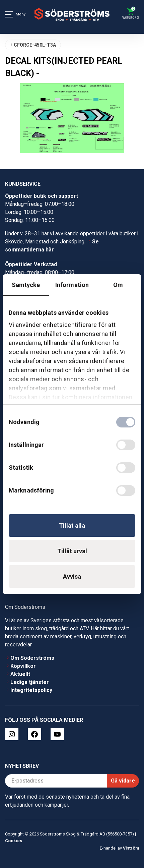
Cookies (14, 841)
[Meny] (9, 14)
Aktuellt (20, 674)
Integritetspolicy (31, 690)
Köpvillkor (23, 666)
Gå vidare (123, 781)
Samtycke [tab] (26, 285)
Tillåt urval (72, 551)
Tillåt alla (72, 526)
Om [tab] (118, 285)
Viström (131, 848)
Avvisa (72, 576)
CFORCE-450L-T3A (35, 45)
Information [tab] (72, 285)
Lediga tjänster (30, 682)
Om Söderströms (32, 658)
